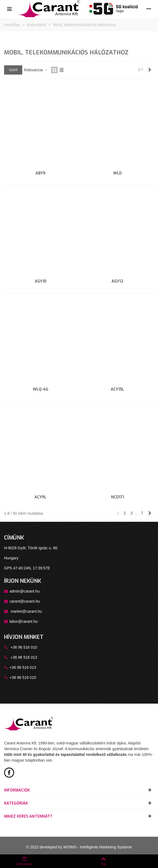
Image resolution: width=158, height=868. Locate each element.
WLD (117, 173)
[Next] (150, 70)
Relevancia (36, 70)
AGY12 (117, 281)
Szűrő (13, 70)
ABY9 (40, 173)
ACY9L (40, 497)
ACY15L (117, 389)
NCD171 (118, 497)
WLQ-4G (41, 389)
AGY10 (41, 281)
